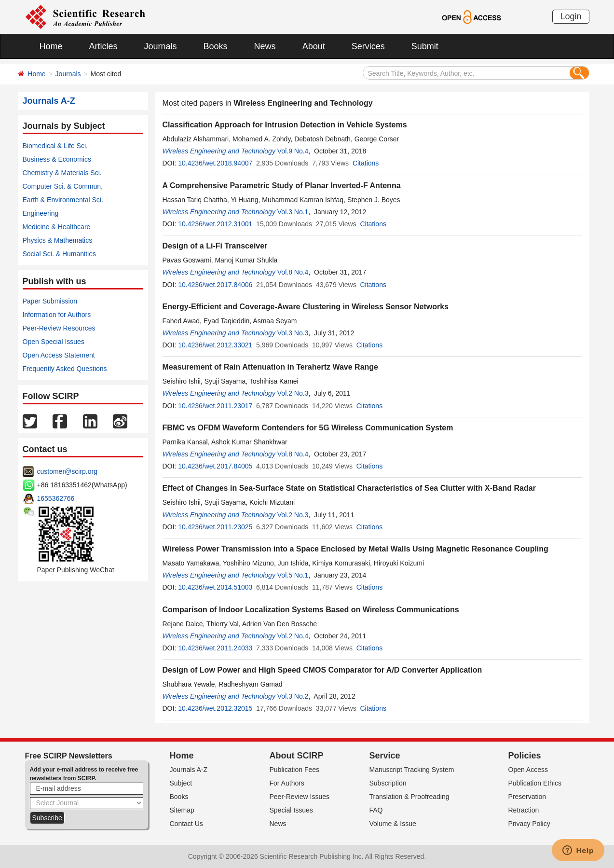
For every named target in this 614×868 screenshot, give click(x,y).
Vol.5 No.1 (293, 575)
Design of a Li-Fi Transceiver (215, 246)
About (314, 46)
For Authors (287, 783)
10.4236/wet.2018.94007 (215, 163)
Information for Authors (57, 315)
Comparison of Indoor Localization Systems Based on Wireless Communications (311, 610)
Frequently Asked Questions (65, 369)
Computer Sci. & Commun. (63, 186)
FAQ (376, 810)
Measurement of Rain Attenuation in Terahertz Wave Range (270, 367)
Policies (525, 756)
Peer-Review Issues (300, 797)
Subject (181, 783)
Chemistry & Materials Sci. (62, 173)
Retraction (524, 810)
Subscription (388, 783)
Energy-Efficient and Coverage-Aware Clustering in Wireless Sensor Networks (306, 307)
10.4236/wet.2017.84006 (215, 285)
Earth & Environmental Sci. (63, 200)
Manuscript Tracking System (412, 770)
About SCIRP (297, 756)
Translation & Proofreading (409, 797)
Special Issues (291, 810)
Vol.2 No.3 (293, 393)
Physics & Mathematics (58, 240)
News (265, 46)
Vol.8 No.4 (293, 272)
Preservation (527, 797)
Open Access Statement (59, 355)
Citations (366, 163)
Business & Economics (57, 159)
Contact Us (186, 824)
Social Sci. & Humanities (60, 254)
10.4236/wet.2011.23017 (215, 406)
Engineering (41, 213)
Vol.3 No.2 (293, 696)
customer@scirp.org (67, 471)
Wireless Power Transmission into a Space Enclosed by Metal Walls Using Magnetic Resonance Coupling (355, 549)
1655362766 (56, 498)
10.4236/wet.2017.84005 (215, 466)
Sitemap (182, 810)
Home (51, 46)
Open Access (528, 770)
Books (216, 46)
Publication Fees (295, 770)
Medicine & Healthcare (57, 227)
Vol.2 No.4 (293, 636)
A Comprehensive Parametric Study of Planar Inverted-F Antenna (282, 186)
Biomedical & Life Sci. (55, 146)
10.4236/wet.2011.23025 (215, 527)
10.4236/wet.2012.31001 (215, 224)
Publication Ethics (535, 783)
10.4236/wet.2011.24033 (215, 648)
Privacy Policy (529, 824)
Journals (161, 46)
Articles (103, 46)
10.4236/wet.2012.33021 (215, 345)
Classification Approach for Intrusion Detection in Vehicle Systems (285, 125)
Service (385, 756)
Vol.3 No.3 (293, 333)
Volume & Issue (393, 824)
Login (571, 16)
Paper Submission (50, 301)
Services (368, 46)
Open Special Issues (54, 342)
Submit (425, 46)
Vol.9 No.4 (293, 151)
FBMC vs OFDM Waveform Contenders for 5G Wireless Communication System (308, 428)
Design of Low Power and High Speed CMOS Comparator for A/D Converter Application (322, 670)
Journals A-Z (189, 770)
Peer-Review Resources (59, 328)
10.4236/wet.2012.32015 (215, 708)
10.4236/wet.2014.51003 (215, 587)
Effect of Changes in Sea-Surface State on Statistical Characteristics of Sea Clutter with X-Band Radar (349, 488)
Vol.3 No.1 (293, 212)
